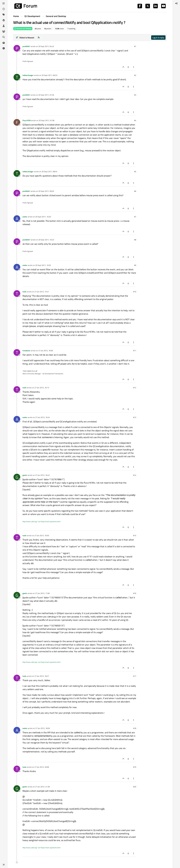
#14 (135, 475)
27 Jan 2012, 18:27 (42, 676)
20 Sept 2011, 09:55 (46, 191)
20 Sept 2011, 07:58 (46, 120)
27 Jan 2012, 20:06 (42, 767)
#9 (135, 265)
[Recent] (4, 9)
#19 (135, 767)
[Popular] (4, 20)
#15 (135, 535)
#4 (135, 120)
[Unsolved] (4, 48)
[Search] (4, 37)
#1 (135, 46)
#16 (135, 593)
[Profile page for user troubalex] (17, 352)
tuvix (24, 292)
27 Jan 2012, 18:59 (43, 728)
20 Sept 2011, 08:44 (49, 171)
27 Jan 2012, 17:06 (42, 593)
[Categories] (4, 3)
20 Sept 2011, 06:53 (49, 75)
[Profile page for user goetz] (17, 477)
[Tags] (4, 15)
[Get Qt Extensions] (4, 43)
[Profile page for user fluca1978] (17, 122)
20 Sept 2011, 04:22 (46, 46)
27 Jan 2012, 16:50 (42, 535)
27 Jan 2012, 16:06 (46, 351)
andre (25, 217)
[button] (4, 865)
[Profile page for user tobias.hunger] (17, 77)
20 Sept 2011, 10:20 (43, 217)
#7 (135, 217)
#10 (135, 292)
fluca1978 (27, 120)
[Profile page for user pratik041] (17, 48)
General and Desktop (23, 29)
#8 (135, 240)
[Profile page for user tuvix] (17, 294)
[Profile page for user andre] (17, 219)
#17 (135, 676)
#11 (135, 351)
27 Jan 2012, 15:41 (42, 292)
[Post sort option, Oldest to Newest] (25, 38)
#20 (135, 787)
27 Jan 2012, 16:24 (43, 417)
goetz (25, 475)
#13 (135, 417)
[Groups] (4, 31)
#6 (135, 191)
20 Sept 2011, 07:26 (46, 95)
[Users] (4, 26)
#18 (135, 728)
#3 (135, 95)
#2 (135, 75)
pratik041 (26, 46)
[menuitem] (176, 3)
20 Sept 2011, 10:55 (43, 265)
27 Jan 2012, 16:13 (42, 388)
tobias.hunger (28, 75)
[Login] (176, 3)
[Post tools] (134, 67)
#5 (135, 171)
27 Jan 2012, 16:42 (42, 475)
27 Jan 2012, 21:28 (42, 787)
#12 (135, 388)
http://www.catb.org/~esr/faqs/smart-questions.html (41, 521)
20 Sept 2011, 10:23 (46, 240)
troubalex (26, 351)
